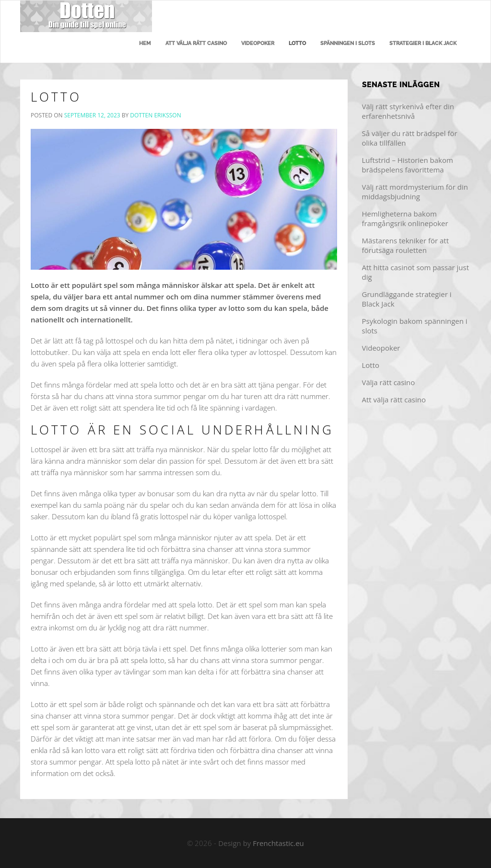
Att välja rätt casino (196, 43)
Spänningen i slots (348, 43)
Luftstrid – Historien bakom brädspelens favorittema (408, 165)
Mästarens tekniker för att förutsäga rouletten (406, 245)
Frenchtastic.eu (278, 843)
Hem (145, 43)
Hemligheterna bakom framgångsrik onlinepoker (405, 218)
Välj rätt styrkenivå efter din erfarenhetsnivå (408, 111)
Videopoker (258, 43)
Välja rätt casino (389, 382)
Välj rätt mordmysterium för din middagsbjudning (415, 192)
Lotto (297, 43)
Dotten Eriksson (155, 115)
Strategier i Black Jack (423, 43)
